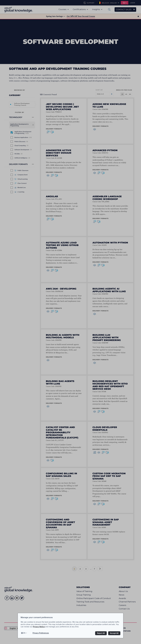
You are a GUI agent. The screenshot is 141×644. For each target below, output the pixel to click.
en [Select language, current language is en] (24, 633)
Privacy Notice (39, 627)
